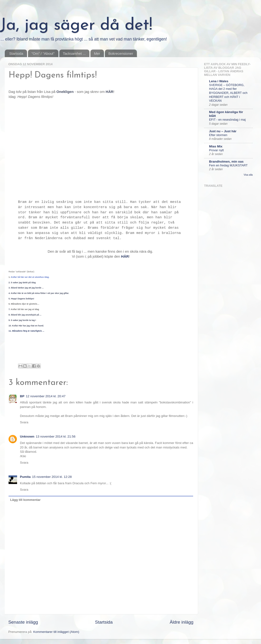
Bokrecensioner (121, 53)
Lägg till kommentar (25, 500)
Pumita (25, 477)
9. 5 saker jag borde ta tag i (22, 320)
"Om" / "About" (43, 53)
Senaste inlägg (23, 622)
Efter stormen (218, 135)
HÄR (125, 256)
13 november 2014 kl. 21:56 (56, 436)
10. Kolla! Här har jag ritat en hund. (26, 326)
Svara (24, 422)
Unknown (27, 436)
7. (24, 309)
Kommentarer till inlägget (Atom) (56, 632)
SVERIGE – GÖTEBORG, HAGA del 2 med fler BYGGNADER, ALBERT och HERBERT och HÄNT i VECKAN (228, 93)
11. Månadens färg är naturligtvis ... (26, 331)
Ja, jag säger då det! (76, 25)
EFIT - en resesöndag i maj (227, 120)
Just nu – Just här (223, 131)
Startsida (16, 53)
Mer (97, 53)
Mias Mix (216, 146)
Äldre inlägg (182, 622)
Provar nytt (216, 150)
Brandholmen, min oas (226, 162)
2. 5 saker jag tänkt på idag (22, 283)
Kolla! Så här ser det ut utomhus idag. (30, 277)
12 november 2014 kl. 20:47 (46, 396)
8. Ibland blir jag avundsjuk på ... (25, 315)
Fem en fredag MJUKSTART (228, 165)
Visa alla (248, 175)
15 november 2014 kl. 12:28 (52, 477)
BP (22, 396)
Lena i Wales (219, 81)
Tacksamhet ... (74, 53)
